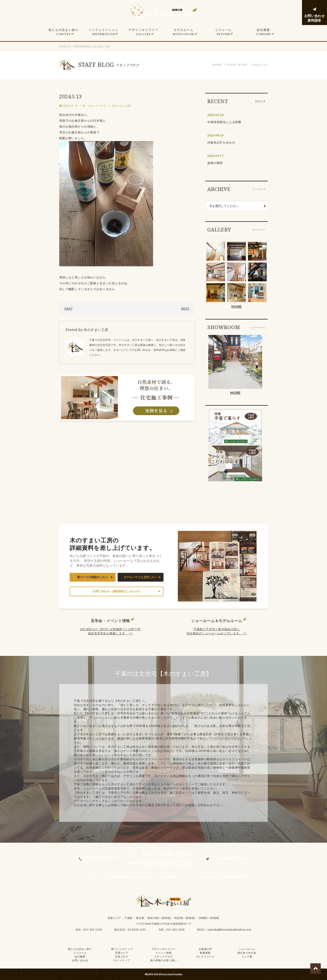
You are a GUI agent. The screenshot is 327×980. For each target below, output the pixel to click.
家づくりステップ (122, 949)
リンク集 (247, 957)
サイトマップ (122, 960)
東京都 (140, 918)
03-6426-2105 (137, 930)
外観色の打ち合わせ (221, 142)
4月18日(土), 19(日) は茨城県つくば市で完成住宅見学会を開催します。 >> (110, 631)
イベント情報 (163, 953)
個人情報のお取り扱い (163, 960)
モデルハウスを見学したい (141, 577)
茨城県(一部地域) (209, 918)
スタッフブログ (97, 106)
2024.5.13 (260, 65)
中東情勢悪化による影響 (224, 122)
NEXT (185, 309)
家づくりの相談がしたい (93, 577)
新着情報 (205, 953)
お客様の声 (205, 949)
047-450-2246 (93, 930)
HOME (217, 65)
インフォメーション (103, 32)
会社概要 (263, 32)
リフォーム (223, 32)
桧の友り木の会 (247, 953)
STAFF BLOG (237, 65)
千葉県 (129, 918)
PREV (68, 309)
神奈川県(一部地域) (159, 918)
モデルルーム (184, 32)
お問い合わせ (80, 960)
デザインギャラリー (143, 32)
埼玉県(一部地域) (185, 918)
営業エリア (114, 918)
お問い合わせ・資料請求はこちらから (117, 591)
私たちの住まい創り (64, 32)
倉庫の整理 (215, 163)
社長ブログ (122, 957)
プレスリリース (205, 957)
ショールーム (247, 949)
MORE (236, 306)
